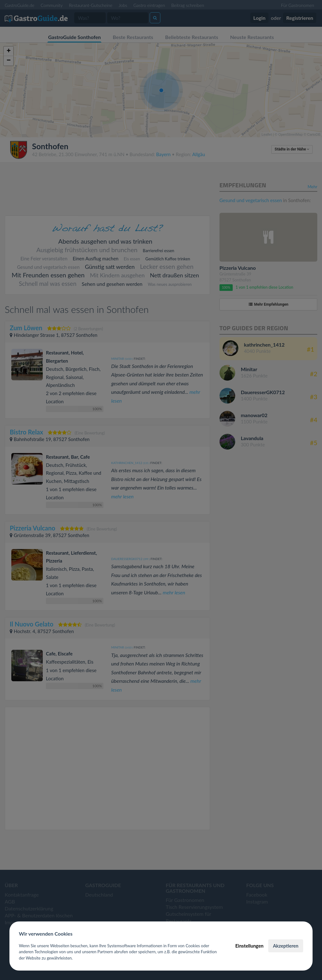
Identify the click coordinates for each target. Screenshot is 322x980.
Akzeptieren (286, 946)
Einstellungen (249, 946)
